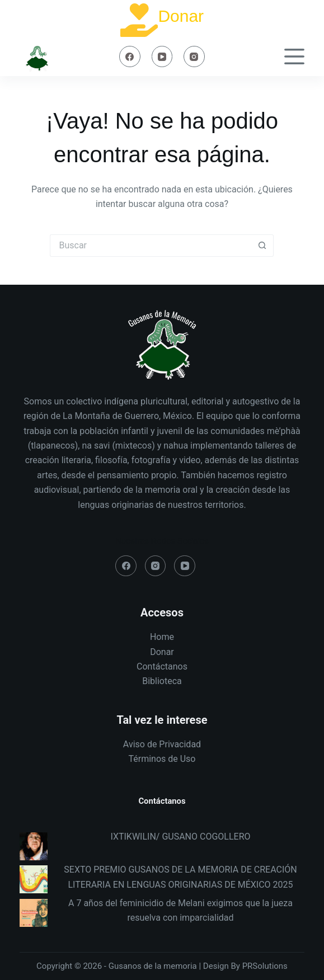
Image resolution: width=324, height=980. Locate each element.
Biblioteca (162, 681)
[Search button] (262, 246)
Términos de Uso (162, 759)
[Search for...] (151, 246)
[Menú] (294, 56)
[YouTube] (162, 56)
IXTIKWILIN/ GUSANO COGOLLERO (180, 837)
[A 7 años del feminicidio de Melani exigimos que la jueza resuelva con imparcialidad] (34, 913)
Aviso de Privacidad (162, 744)
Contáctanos (162, 666)
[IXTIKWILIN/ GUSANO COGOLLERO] (34, 846)
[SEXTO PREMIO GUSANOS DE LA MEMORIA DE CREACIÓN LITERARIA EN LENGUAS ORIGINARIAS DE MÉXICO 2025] (34, 879)
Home (162, 637)
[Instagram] (194, 56)
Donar (181, 16)
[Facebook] (130, 56)
